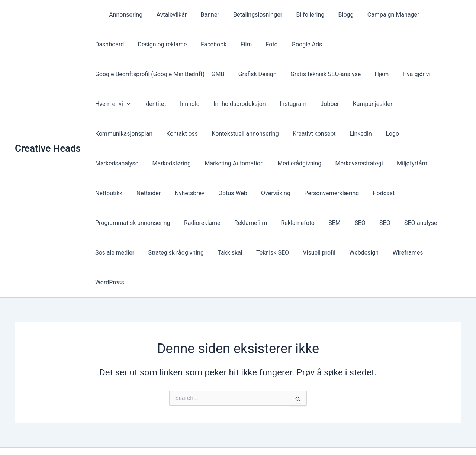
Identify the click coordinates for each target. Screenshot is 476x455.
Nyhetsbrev (342, 163)
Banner (203, 15)
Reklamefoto (391, 193)
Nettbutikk (266, 163)
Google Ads (255, 44)
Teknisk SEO (333, 223)
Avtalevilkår (167, 15)
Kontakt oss (364, 104)
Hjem (234, 74)
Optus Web (383, 163)
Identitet (350, 74)
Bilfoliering (299, 15)
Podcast (172, 193)
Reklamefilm (346, 193)
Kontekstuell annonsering (128, 134)
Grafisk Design (113, 74)
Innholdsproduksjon (120, 104)
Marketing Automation (423, 134)
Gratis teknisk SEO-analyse (179, 74)
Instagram (172, 104)
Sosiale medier (181, 223)
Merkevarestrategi (174, 163)
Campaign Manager (379, 15)
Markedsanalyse (309, 134)
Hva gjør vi (266, 74)
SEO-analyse (134, 223)
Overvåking (424, 163)
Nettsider (303, 163)
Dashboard (431, 15)
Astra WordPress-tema (300, 436)
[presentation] (324, 74)
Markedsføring (362, 134)
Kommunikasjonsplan (308, 104)
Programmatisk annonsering (232, 193)
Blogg (333, 15)
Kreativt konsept (195, 134)
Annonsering (123, 15)
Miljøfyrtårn (225, 163)
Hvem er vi (310, 74)
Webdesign (421, 223)
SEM (426, 193)
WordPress (151, 253)
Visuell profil (378, 223)
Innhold (383, 74)
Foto (222, 44)
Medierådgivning (116, 163)
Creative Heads (48, 133)
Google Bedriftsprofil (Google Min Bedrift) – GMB (347, 44)
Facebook (168, 44)
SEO (450, 193)
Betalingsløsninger (249, 15)
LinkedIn (239, 134)
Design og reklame (119, 44)
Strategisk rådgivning (240, 223)
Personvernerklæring (121, 193)
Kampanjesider (247, 104)
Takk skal (293, 223)
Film (199, 44)
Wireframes (109, 253)
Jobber (206, 104)
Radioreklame (300, 193)
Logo (269, 134)
